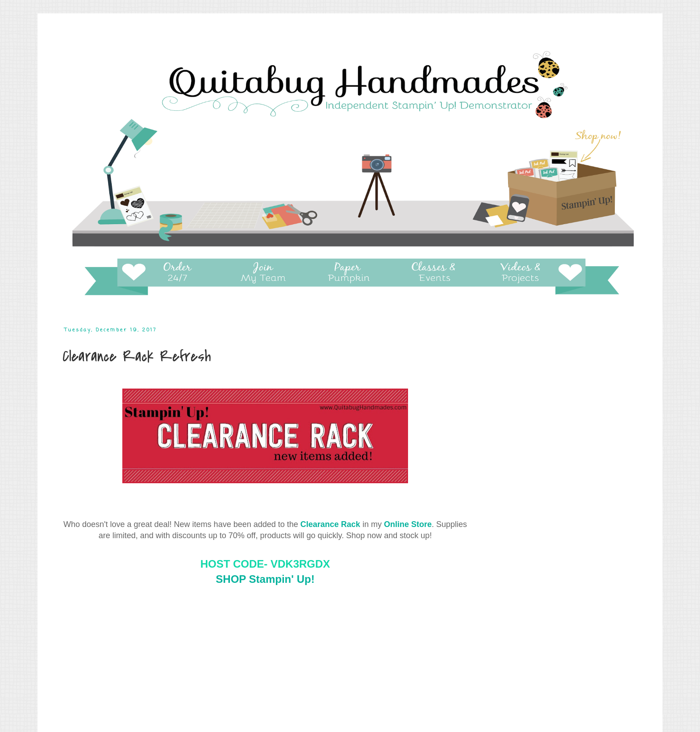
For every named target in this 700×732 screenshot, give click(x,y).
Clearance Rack (330, 524)
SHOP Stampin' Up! (265, 579)
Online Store (408, 524)
